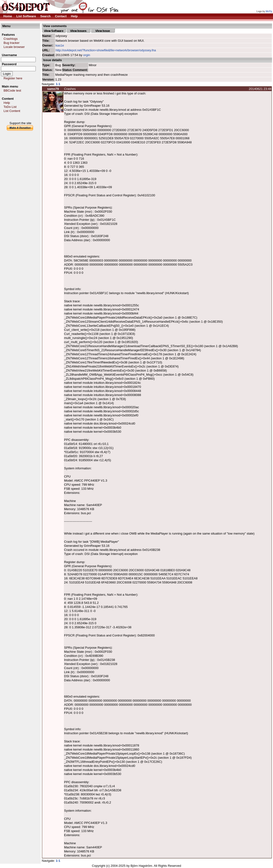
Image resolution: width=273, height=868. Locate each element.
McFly (269, 11)
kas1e (60, 45)
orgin (87, 55)
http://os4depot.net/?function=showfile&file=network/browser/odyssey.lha (106, 50)
